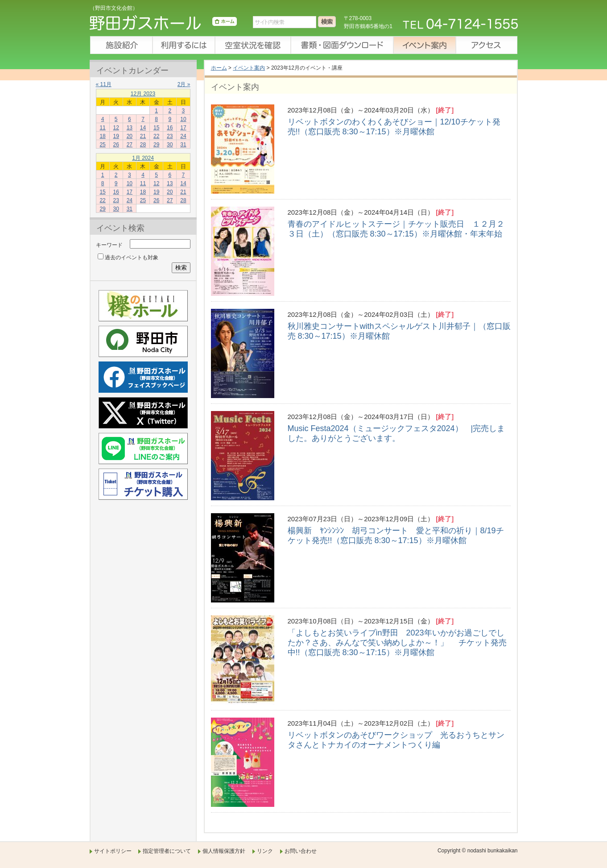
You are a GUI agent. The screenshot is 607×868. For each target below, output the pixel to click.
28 (143, 145)
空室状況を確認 (252, 45)
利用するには (183, 45)
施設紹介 (121, 45)
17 (183, 128)
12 (116, 128)
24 (183, 136)
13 (130, 128)
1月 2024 (143, 158)
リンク (265, 851)
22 (156, 136)
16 (170, 128)
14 (143, 128)
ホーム (219, 68)
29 (156, 145)
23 (170, 136)
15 (156, 128)
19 (116, 136)
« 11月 (104, 84)
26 (116, 145)
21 (143, 136)
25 (102, 145)
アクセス (487, 45)
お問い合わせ (301, 851)
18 (102, 136)
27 (130, 145)
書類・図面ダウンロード (342, 45)
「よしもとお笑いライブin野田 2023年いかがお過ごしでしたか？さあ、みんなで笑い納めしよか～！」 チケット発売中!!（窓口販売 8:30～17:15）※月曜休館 (397, 643)
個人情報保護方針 (224, 851)
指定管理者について (167, 851)
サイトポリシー (113, 851)
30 (170, 145)
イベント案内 (424, 45)
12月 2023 (143, 94)
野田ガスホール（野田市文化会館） (163, 25)
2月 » (184, 84)
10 (183, 119)
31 (183, 145)
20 (130, 136)
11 (102, 128)
